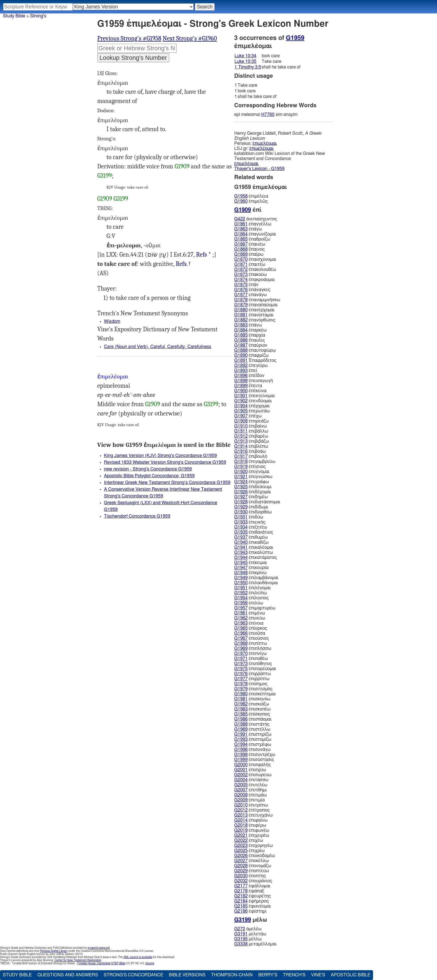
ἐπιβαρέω (251, 436)
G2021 (241, 835)
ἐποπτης (250, 876)
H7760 (268, 115)
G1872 (241, 269)
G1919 (241, 467)
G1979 (241, 689)
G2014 (241, 820)
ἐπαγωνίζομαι (255, 234)
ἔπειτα (248, 386)
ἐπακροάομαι (255, 280)
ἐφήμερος (252, 901)
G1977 (241, 679)
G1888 (241, 350)
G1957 (241, 608)
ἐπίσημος (251, 684)
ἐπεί (246, 371)
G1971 (241, 659)
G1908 (241, 421)
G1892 (241, 365)
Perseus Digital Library (54, 951)
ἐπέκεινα (250, 391)
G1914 (241, 446)
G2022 (241, 840)
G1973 (241, 664)
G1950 (241, 583)
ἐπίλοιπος (252, 598)
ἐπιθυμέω (251, 537)
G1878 (241, 300)
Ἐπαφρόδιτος (255, 360)
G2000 (241, 765)
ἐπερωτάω (252, 411)
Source (150, 963)
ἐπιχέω (249, 840)
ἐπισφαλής (253, 765)
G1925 (241, 487)
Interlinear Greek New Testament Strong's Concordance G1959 (167, 483)
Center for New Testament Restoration (78, 960)
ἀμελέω (248, 929)
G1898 (241, 381)
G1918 (241, 462)
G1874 (241, 280)
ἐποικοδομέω (255, 856)
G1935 (241, 532)
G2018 (241, 825)
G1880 (241, 310)
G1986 (241, 719)
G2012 (241, 810)
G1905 (241, 411)
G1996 (241, 750)
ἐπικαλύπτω (254, 552)
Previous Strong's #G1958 (129, 38)
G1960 (241, 201)
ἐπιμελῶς (251, 201)
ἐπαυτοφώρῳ (255, 350)
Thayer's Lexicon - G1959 (259, 169)
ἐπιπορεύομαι (255, 669)
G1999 (241, 760)
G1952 (241, 593)
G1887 (241, 345)
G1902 (241, 401)
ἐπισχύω (250, 770)
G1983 (241, 709)
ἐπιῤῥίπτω (252, 679)
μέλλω (248, 939)
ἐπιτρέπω (251, 805)
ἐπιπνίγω (251, 654)
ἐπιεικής (250, 522)
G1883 (241, 325)
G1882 (241, 320)
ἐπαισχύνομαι (255, 259)
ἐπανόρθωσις (255, 320)
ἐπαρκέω (250, 330)
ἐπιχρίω (250, 851)
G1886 (241, 340)
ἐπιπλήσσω (253, 648)
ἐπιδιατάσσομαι (257, 502)
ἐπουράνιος (253, 881)
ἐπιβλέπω (251, 446)
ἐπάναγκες (252, 290)
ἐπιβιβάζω (252, 441)
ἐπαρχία (250, 335)
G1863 (241, 229)
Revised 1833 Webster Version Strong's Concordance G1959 (165, 462)
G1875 (241, 285)
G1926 (241, 492)
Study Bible (14, 16)
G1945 (241, 563)
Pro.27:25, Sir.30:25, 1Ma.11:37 (202, 255)
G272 (240, 929)
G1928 (241, 502)
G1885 (241, 335)
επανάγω (251, 295)
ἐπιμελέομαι (265, 143)
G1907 (241, 416)
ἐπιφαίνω (251, 820)
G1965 (241, 628)
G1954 (241, 598)
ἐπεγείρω (251, 365)
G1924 (241, 482)
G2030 (241, 876)
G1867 (241, 244)
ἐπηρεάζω (252, 421)
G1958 (241, 196)
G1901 (241, 396)
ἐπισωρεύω (253, 775)
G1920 (241, 472)
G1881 (241, 315)
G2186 (241, 911)
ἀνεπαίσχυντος (256, 219)
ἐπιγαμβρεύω (255, 462)
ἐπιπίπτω (251, 643)
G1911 (241, 431)
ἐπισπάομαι (253, 719)
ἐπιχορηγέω (254, 846)
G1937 (241, 537)
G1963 (241, 623)
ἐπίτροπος (252, 810)
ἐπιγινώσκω (253, 477)
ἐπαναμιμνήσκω (257, 300)
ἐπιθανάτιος (254, 532)
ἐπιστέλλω (252, 729)
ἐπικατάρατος (256, 558)
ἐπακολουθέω (255, 269)
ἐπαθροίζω (252, 239)
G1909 (182, 166)
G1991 (241, 734)
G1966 (241, 633)
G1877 (241, 295)
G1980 (241, 694)
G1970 (241, 654)
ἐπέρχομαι (252, 406)
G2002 (241, 775)
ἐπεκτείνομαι (255, 396)
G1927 (241, 497)
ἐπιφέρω (250, 825)
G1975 (241, 669)
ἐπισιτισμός (253, 689)
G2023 (241, 846)
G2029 (241, 871)
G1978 (241, 684)
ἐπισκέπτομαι (255, 694)
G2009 (241, 800)
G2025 (241, 851)
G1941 (241, 547)
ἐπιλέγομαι (253, 588)
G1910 (241, 426)
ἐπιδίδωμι (251, 507)
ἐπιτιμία (250, 800)
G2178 (241, 891)
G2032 (241, 881)
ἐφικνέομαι (253, 906)
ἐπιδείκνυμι (253, 487)
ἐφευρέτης (253, 896)
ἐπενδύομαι (253, 401)
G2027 (241, 861)
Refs (202, 255)
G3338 (241, 944)
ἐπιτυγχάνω (254, 815)
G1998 (241, 755)
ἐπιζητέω (251, 527)
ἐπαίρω (249, 254)
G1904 (241, 406)
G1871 (241, 264)
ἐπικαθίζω (252, 542)
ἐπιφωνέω (252, 830)
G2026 (241, 856)
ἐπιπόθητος (253, 664)
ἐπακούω (251, 275)
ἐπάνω (248, 325)
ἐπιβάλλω (251, 431)
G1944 (241, 558)
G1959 (295, 38)
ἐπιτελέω (251, 785)
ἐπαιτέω (250, 264)
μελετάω (250, 934)
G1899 (241, 386)
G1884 (241, 330)
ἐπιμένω (250, 613)
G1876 (241, 290)
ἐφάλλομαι (252, 886)
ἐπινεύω (250, 618)
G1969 (241, 648)
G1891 (241, 360)
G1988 (241, 724)
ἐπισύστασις (254, 760)
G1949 (241, 578)
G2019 (241, 830)
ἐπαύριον (251, 345)
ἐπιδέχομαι (253, 492)
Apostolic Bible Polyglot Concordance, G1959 (149, 476)
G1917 (241, 456)
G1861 (241, 224)
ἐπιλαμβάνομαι (256, 578)
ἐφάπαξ (249, 891)
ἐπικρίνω (250, 573)
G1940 (241, 542)
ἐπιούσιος (252, 638)
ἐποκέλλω (252, 861)
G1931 (241, 517)
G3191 (241, 934)
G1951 (241, 588)
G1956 (241, 603)
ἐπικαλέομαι (254, 547)
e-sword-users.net (99, 948)
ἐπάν (246, 285)
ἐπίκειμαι (251, 563)
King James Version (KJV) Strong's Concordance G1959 (161, 456)
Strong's (38, 16)
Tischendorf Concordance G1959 (137, 516)
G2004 (241, 780)
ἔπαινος (250, 249)
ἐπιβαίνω (251, 426)
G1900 (241, 391)
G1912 (241, 436)
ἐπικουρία (251, 568)
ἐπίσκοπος (252, 714)
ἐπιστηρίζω (253, 734)
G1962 (241, 618)
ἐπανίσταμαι (254, 315)
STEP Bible (118, 963)
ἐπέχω (248, 416)
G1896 (241, 376)
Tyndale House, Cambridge (94, 963)
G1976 (241, 674)
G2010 (241, 805)
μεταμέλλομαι (256, 944)
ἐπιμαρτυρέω (255, 608)
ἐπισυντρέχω (255, 755)
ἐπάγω (248, 229)
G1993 (241, 739)
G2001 (241, 770)
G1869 (241, 254)
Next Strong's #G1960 (190, 38)
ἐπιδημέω (251, 497)
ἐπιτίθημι (251, 790)
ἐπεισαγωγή (254, 381)
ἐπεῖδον (249, 376)
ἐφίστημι (250, 911)
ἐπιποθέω (251, 659)
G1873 (241, 275)
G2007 (241, 790)
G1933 (241, 522)
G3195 (241, 939)
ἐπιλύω (249, 603)
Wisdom (112, 321)
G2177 (241, 886)
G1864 (241, 234)
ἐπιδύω (249, 517)
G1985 (241, 714)
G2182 (241, 896)
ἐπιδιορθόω (253, 512)
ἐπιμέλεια (251, 196)
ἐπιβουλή (251, 456)
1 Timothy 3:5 (248, 67)
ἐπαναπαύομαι (256, 305)
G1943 (241, 552)
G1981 (241, 699)
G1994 (241, 744)
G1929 (241, 507)
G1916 (241, 451)
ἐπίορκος (251, 628)
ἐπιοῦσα (250, 633)
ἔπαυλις (250, 340)
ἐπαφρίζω (251, 355)
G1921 (241, 477)
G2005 (241, 785)
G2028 (241, 866)
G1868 (241, 249)
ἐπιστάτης (252, 724)
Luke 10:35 (246, 61)
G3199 (105, 176)
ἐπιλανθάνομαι (256, 583)
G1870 (241, 259)
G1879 (241, 305)
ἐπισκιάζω (252, 704)
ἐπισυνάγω (253, 750)
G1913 (241, 441)
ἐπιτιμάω (251, 795)
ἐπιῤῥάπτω (253, 674)
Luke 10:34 (246, 56)
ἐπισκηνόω (252, 699)
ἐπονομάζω (253, 866)
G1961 (241, 613)
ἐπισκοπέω (252, 709)
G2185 (241, 906)
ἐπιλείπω (251, 593)
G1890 (241, 355)
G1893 (241, 371)
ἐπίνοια (249, 623)
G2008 (241, 795)
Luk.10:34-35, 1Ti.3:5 (181, 264)
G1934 (241, 527)
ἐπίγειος (250, 467)
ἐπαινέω (250, 244)
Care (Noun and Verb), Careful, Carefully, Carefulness (158, 347)
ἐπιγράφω (252, 482)
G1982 (241, 704)
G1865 (241, 239)
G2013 (241, 815)
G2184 (241, 901)
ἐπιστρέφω (253, 744)
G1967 (241, 638)
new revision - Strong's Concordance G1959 (148, 469)
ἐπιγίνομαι (252, 472)
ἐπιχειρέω (252, 835)
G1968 (241, 643)
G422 (240, 219)
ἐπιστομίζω (253, 739)
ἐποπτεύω (252, 871)
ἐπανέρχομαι (255, 310)
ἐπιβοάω (250, 451)
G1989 (241, 729)
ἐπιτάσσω (251, 780)
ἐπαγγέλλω (253, 224)
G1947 (241, 568)
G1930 (241, 512)
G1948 (241, 573)
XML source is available (138, 957)
